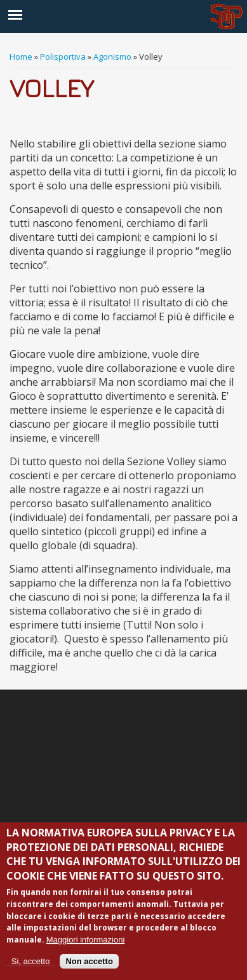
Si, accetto (31, 961)
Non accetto (89, 961)
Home (21, 57)
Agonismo (112, 57)
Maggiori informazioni (86, 940)
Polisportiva (63, 57)
